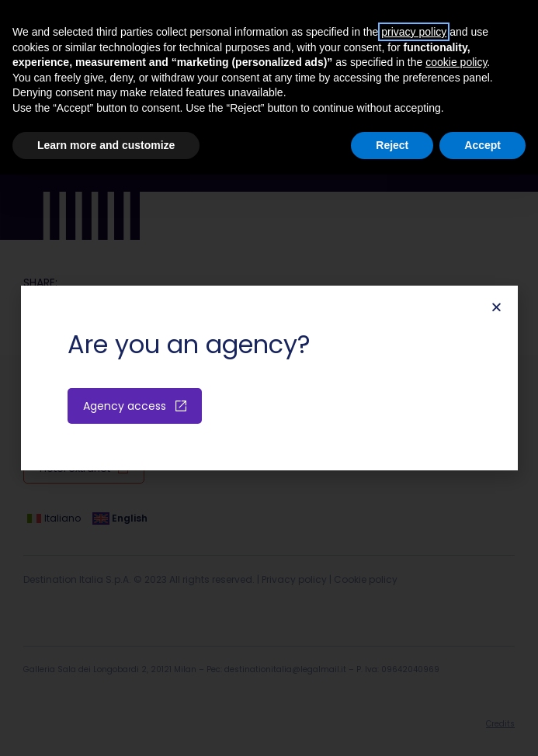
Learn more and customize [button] (106, 145)
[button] (496, 307)
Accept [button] (482, 145)
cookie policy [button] (456, 62)
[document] (269, 378)
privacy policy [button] (414, 32)
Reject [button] (392, 145)
